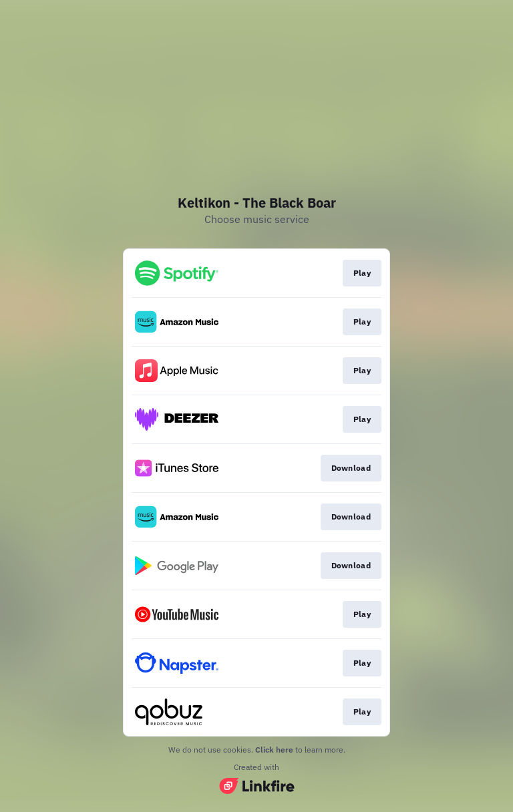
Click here (274, 750)
